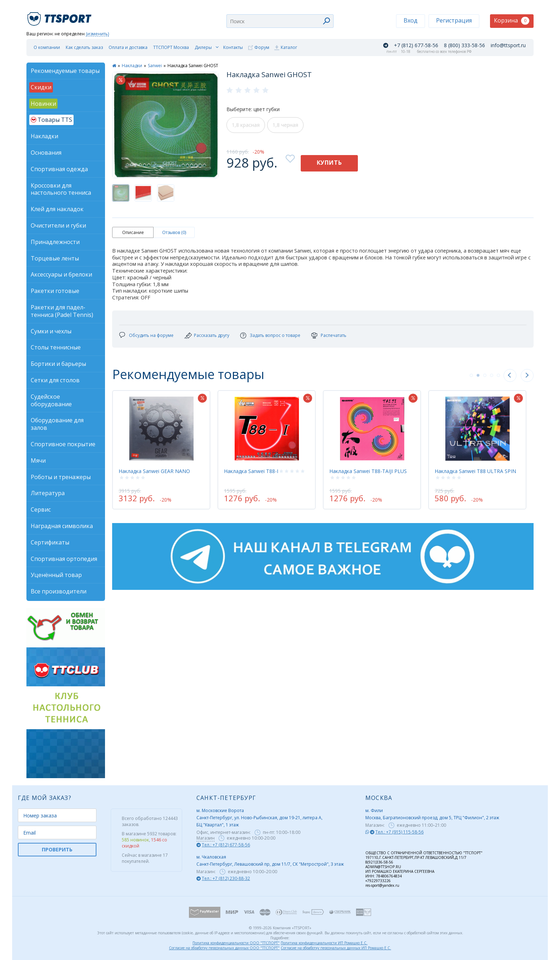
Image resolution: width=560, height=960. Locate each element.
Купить (329, 163)
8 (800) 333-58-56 (464, 45)
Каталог (289, 47)
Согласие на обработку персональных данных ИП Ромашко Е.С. (336, 948)
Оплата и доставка (128, 47)
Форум (262, 47)
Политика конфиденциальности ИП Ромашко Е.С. (324, 943)
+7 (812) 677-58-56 (416, 45)
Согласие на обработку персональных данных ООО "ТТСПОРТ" (224, 948)
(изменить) (97, 34)
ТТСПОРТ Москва (171, 47)
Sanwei (155, 66)
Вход (411, 20)
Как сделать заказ (84, 47)
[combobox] (280, 21)
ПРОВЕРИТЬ (57, 849)
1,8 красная (246, 125)
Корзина (512, 21)
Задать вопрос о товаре (275, 335)
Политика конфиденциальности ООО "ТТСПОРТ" (236, 943)
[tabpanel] (161, 450)
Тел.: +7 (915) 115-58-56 (399, 832)
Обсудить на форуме (151, 335)
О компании (47, 47)
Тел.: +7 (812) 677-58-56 (226, 845)
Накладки (132, 66)
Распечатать (334, 335)
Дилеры (203, 47)
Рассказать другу (212, 335)
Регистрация (454, 20)
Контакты (233, 47)
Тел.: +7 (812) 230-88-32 (226, 878)
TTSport (60, 16)
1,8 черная (285, 125)
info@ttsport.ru (508, 45)
